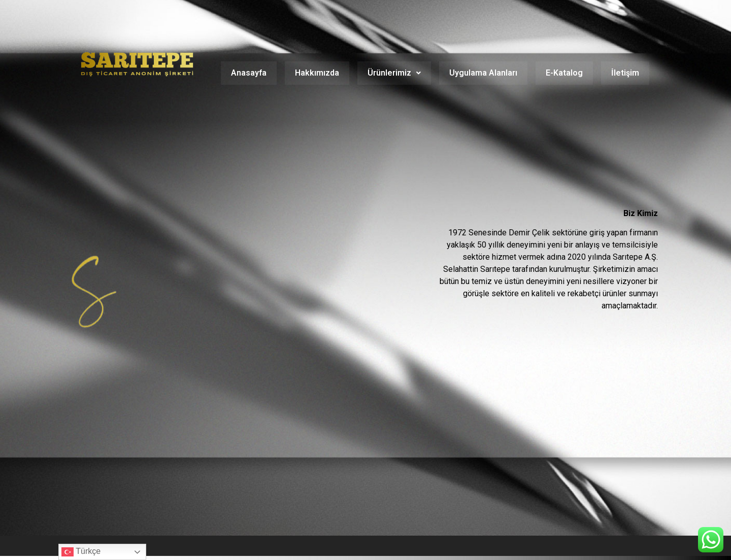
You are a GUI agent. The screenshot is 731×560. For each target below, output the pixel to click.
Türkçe (81, 552)
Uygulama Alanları (483, 73)
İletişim (625, 73)
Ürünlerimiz (394, 73)
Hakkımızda (317, 73)
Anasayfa (249, 73)
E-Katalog (564, 73)
